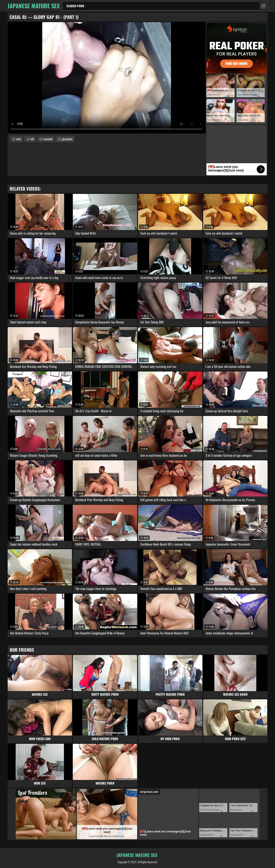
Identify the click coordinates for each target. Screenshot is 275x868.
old (32, 139)
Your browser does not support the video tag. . (107, 78)
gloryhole (67, 139)
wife (19, 139)
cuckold (48, 139)
